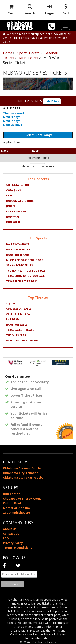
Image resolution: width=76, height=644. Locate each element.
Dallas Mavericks (18, 250)
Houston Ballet (18, 325)
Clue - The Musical (19, 314)
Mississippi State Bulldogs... (26, 260)
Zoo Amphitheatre (17, 513)
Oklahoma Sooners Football (23, 468)
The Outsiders (16, 335)
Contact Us (11, 534)
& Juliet (12, 303)
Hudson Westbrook (20, 201)
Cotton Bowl (12, 503)
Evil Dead (13, 319)
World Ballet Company (22, 341)
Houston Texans (18, 255)
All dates (12, 108)
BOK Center (11, 494)
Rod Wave (13, 217)
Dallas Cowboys (18, 244)
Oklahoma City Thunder (20, 473)
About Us (10, 529)
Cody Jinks (13, 190)
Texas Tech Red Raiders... (23, 281)
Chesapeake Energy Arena (22, 499)
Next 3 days (12, 117)
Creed (10, 196)
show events (38, 166)
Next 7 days (12, 121)
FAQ (6, 538)
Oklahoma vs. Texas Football (24, 478)
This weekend (13, 113)
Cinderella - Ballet (20, 309)
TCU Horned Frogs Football (26, 271)
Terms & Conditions (18, 548)
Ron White (13, 222)
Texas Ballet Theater (21, 330)
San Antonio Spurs (19, 265)
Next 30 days (13, 125)
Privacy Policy (13, 543)
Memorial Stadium (16, 508)
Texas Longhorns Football (25, 276)
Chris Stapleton (18, 185)
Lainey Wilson (16, 211)
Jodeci (11, 206)
